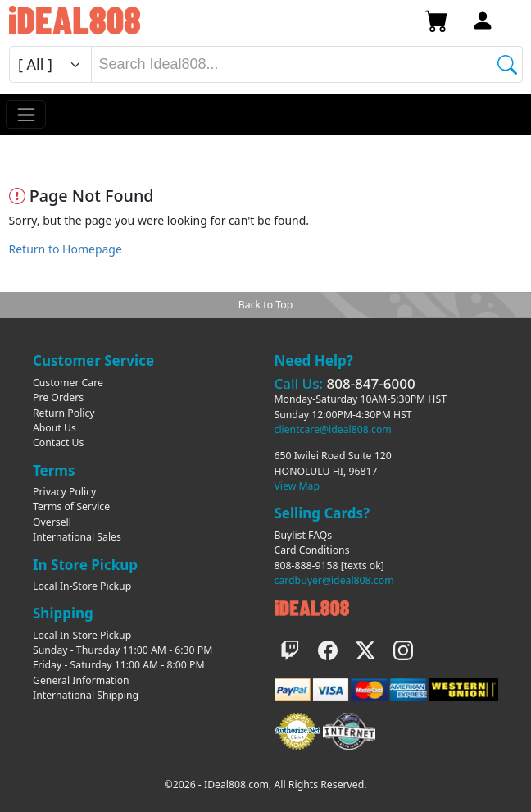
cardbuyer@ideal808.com (334, 580)
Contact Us (58, 442)
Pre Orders (58, 397)
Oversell (52, 522)
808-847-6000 (370, 383)
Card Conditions (312, 550)
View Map (297, 486)
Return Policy (64, 413)
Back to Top (265, 305)
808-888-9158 (306, 566)
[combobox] (307, 64)
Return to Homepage (66, 249)
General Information (81, 680)
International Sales (77, 537)
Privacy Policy (64, 492)
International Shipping (86, 695)
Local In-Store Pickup (82, 586)
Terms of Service (71, 506)
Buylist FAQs (304, 535)
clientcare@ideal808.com (333, 429)
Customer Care (68, 383)
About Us (54, 428)
